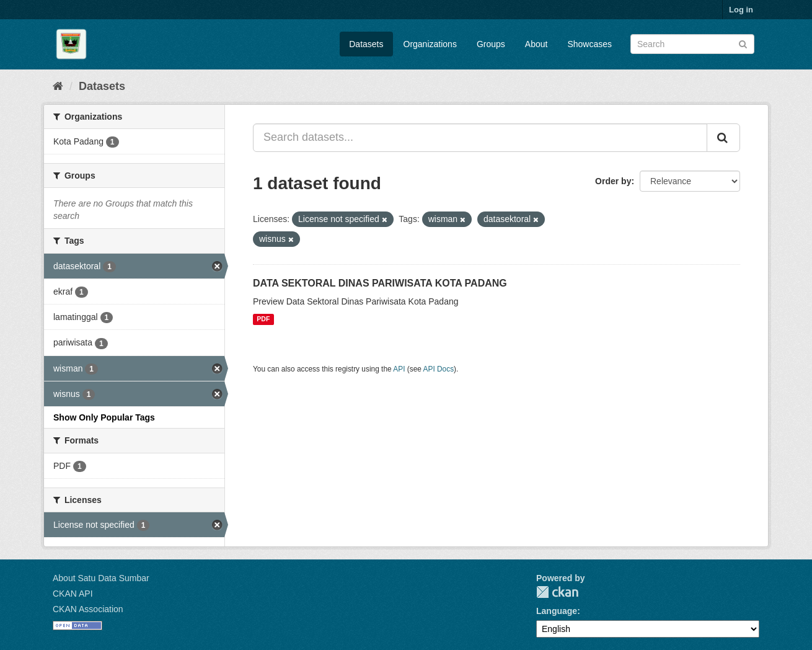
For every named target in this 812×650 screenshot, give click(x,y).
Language (557, 611)
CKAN (557, 592)
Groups (491, 44)
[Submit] (743, 43)
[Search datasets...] (480, 138)
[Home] (58, 86)
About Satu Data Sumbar (101, 578)
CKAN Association (88, 609)
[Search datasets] (692, 44)
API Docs (439, 369)
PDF (263, 319)
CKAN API (73, 594)
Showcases (589, 44)
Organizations (430, 44)
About (536, 44)
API (399, 369)
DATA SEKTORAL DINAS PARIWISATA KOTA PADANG (380, 283)
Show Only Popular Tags (104, 417)
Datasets (366, 44)
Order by (613, 181)
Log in (741, 10)
